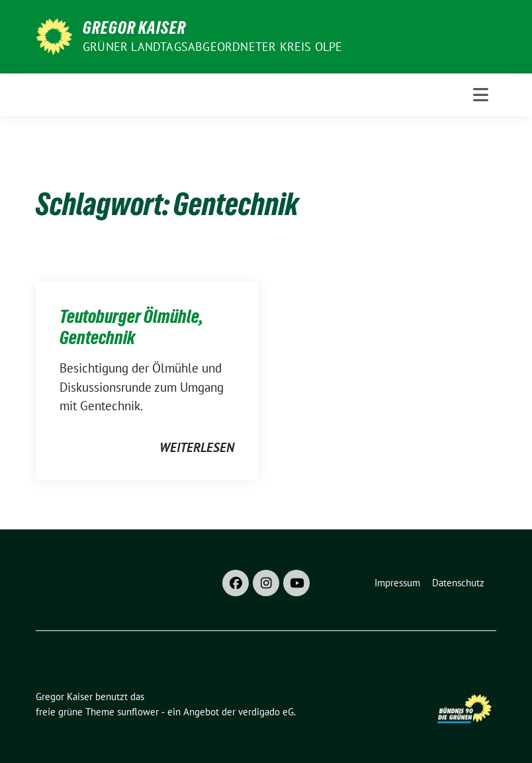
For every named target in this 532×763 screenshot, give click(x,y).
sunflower (138, 712)
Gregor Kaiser (134, 28)
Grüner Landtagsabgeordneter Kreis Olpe (213, 47)
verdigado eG (266, 712)
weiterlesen (197, 447)
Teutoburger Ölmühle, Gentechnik (131, 327)
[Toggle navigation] (481, 95)
